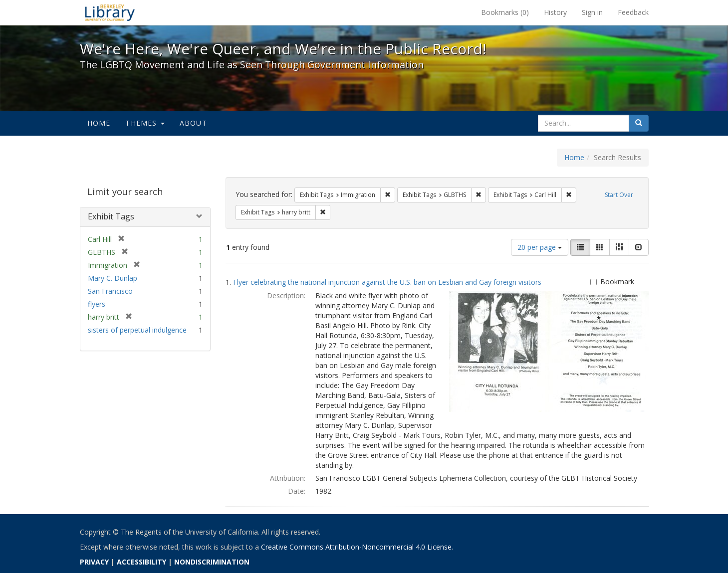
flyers (97, 304)
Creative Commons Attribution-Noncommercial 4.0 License (356, 547)
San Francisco (110, 291)
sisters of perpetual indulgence (137, 330)
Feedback (633, 12)
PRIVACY (94, 562)
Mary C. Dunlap (113, 278)
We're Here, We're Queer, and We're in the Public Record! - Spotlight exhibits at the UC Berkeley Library (110, 12)
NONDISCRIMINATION (212, 562)
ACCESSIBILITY (141, 562)
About (193, 123)
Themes (145, 123)
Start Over (619, 195)
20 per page (540, 247)
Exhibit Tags (111, 216)
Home (99, 123)
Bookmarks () (505, 12)
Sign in (592, 12)
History (555, 12)
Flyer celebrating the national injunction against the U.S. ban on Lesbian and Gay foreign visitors (387, 282)
